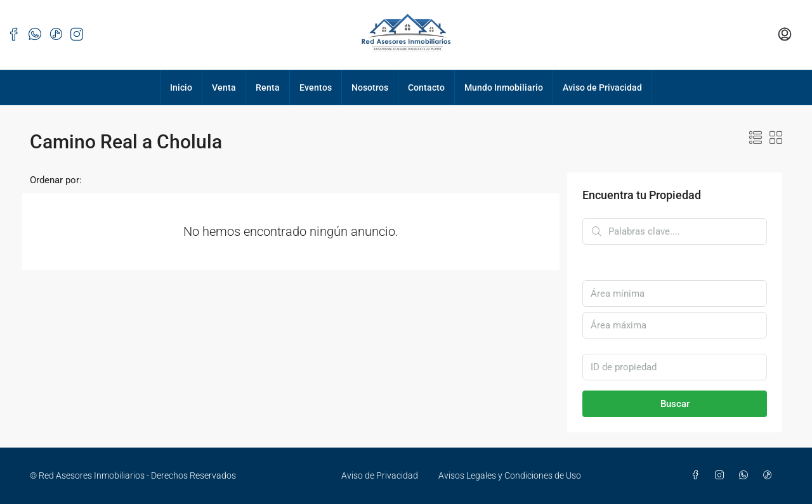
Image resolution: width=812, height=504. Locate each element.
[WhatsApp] (746, 475)
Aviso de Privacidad (602, 87)
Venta (224, 87)
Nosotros (370, 87)
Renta (268, 87)
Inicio (181, 87)
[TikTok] (770, 475)
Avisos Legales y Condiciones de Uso (510, 475)
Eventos (316, 87)
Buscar (675, 404)
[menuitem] (785, 35)
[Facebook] (698, 475)
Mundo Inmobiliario (504, 87)
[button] (756, 138)
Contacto (426, 87)
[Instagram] (722, 475)
